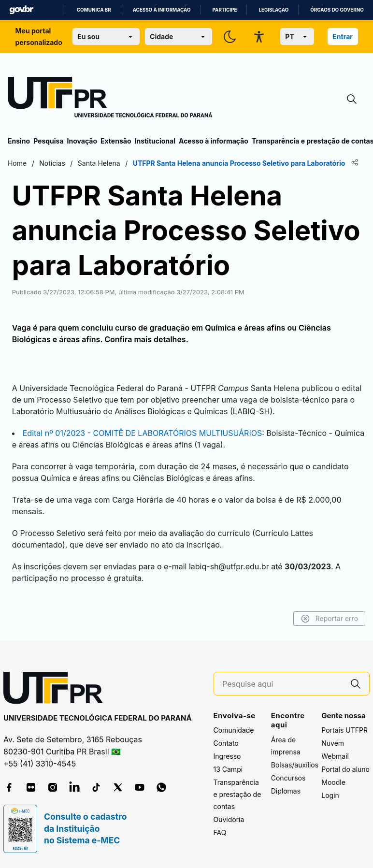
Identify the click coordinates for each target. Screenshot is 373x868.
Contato (226, 743)
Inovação (82, 141)
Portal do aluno (345, 769)
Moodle (333, 782)
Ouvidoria (229, 819)
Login (330, 795)
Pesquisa (48, 141)
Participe (225, 10)
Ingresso (227, 756)
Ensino (19, 141)
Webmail (335, 756)
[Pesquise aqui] (282, 684)
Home (17, 163)
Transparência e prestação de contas (237, 794)
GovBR (21, 10)
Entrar (343, 36)
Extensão (116, 141)
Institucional (155, 141)
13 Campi (228, 769)
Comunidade (234, 730)
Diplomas (286, 791)
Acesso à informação (162, 10)
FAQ (220, 832)
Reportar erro (329, 619)
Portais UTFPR (344, 730)
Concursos (288, 778)
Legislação (273, 10)
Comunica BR (94, 10)
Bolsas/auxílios (295, 765)
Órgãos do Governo (337, 10)
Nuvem (333, 743)
